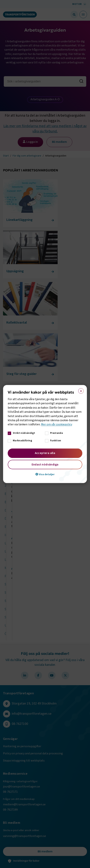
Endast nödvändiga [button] (45, 464)
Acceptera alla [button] (45, 453)
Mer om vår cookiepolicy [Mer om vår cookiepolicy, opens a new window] (57, 424)
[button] (45, 474)
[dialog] (45, 434)
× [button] (80, 390)
